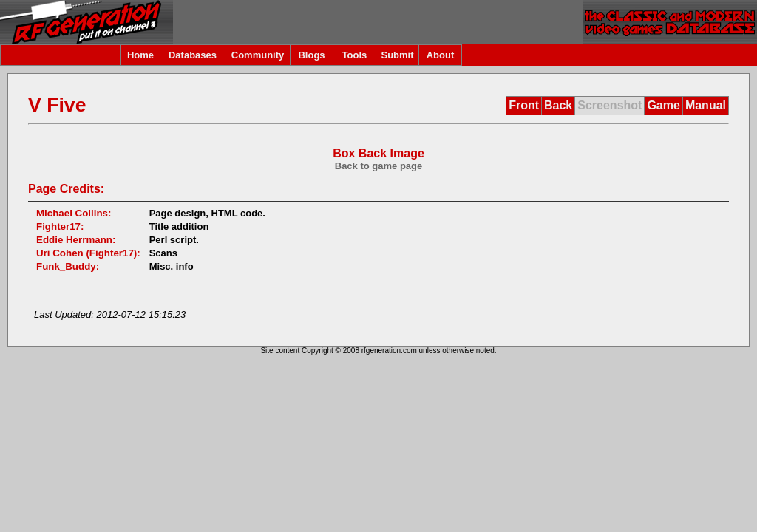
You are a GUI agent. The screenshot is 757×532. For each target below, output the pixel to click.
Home (140, 55)
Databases (193, 55)
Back (558, 105)
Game (663, 105)
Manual (706, 105)
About (441, 55)
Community (258, 55)
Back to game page (379, 166)
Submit (397, 55)
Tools (355, 55)
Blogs (311, 55)
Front (524, 105)
